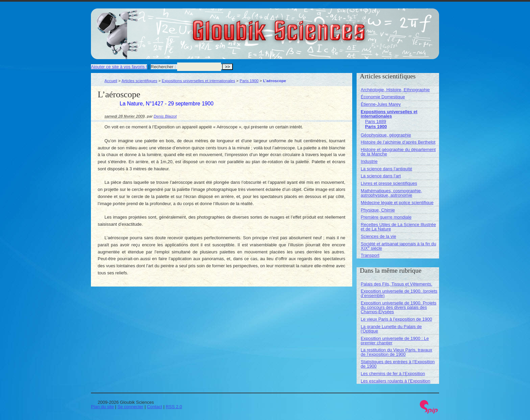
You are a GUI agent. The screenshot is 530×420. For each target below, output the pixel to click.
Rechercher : (163, 67)
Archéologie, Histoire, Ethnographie (395, 90)
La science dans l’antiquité (387, 169)
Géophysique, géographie (386, 135)
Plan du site (102, 407)
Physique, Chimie (378, 210)
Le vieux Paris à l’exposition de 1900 (396, 319)
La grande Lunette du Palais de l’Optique (391, 329)
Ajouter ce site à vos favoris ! (119, 67)
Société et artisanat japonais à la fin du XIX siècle (398, 246)
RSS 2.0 (174, 407)
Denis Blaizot (165, 116)
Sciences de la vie (378, 236)
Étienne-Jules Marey (381, 104)
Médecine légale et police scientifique (397, 203)
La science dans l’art (381, 176)
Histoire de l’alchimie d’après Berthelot (398, 142)
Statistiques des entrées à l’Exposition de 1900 (398, 364)
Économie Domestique (383, 97)
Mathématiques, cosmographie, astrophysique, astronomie (391, 193)
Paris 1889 (376, 121)
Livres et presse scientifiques (389, 183)
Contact (155, 407)
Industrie (369, 161)
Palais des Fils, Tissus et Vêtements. (396, 284)
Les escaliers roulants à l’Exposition (395, 381)
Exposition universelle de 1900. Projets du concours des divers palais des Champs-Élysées (399, 307)
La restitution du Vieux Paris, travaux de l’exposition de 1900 (396, 352)
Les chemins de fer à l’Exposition (393, 374)
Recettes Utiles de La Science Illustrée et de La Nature (398, 227)
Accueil (111, 81)
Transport (370, 255)
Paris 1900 (249, 81)
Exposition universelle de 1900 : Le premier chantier (395, 341)
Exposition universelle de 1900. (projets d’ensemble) (399, 293)
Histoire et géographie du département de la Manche (398, 152)
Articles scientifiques (139, 81)
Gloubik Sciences (317, 26)
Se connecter (131, 407)
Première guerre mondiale (386, 217)
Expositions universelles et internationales (199, 81)
